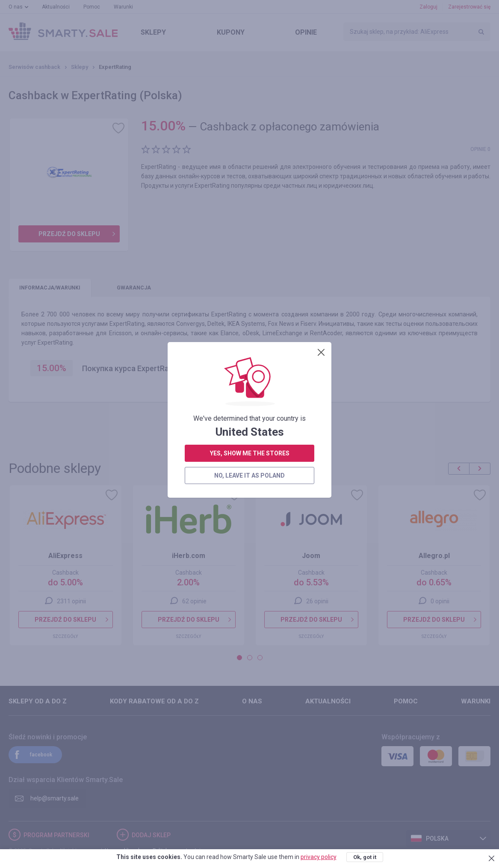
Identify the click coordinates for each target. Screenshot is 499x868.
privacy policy (319, 857)
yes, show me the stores (250, 198)
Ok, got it (365, 857)
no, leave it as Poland (249, 220)
